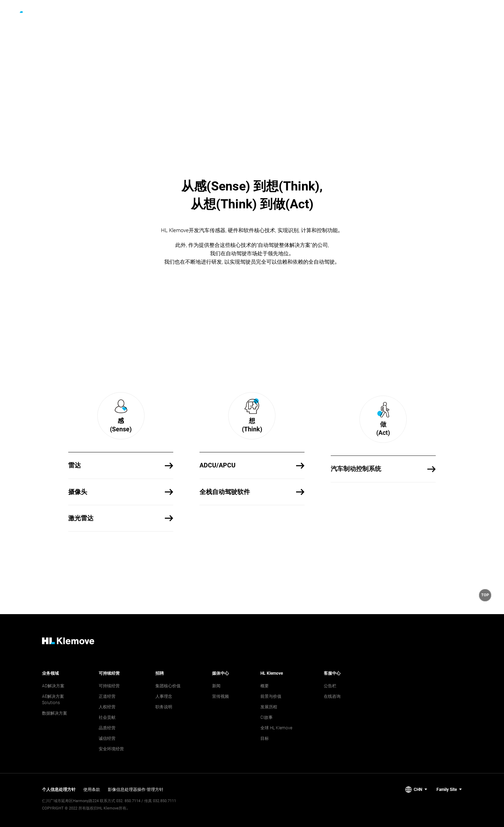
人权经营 (107, 707)
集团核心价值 (168, 686)
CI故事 (267, 717)
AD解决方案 (53, 686)
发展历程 (269, 707)
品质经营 (107, 728)
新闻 (216, 686)
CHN (418, 790)
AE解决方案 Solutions (53, 700)
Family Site (447, 790)
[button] (485, 595)
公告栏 (330, 686)
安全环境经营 (111, 749)
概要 (265, 686)
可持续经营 (109, 686)
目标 (265, 738)
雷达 (75, 467)
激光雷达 (81, 520)
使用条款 (92, 790)
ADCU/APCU (218, 485)
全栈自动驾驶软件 (225, 512)
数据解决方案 (55, 713)
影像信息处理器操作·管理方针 (136, 790)
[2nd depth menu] (221, 11)
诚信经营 (107, 738)
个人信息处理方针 (59, 790)
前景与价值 (271, 696)
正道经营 (107, 696)
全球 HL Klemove (276, 728)
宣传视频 (220, 696)
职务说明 (164, 707)
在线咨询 (332, 696)
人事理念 (164, 696)
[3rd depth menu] (319, 11)
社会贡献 (107, 717)
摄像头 (78, 494)
